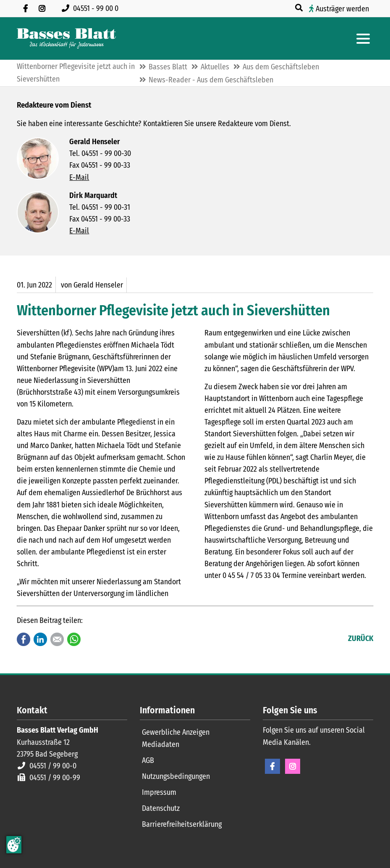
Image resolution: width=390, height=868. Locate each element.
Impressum (159, 792)
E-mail (57, 639)
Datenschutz (161, 808)
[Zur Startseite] (66, 38)
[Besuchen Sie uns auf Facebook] (25, 8)
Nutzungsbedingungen (176, 776)
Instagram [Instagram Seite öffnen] (293, 766)
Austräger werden (342, 9)
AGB (148, 760)
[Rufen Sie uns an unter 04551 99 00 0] (92, 8)
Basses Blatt (168, 67)
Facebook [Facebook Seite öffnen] (272, 766)
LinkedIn (40, 639)
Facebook (24, 639)
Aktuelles (215, 67)
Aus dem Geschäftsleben (281, 67)
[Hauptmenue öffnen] (363, 39)
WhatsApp (74, 639)
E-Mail (79, 177)
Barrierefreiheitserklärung (182, 824)
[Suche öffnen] (300, 8)
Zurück (361, 638)
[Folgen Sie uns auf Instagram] (42, 8)
